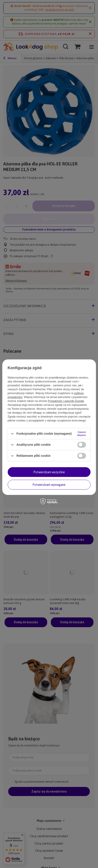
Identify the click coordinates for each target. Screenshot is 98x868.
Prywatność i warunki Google (66, 401)
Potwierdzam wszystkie (49, 472)
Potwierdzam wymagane (49, 485)
